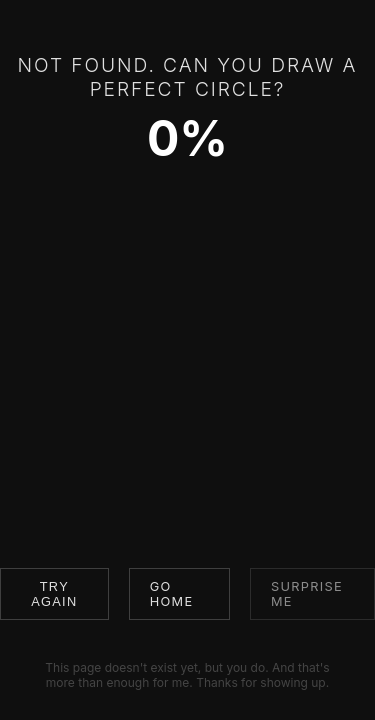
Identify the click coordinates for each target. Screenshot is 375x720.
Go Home (172, 594)
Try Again (54, 594)
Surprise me (307, 594)
